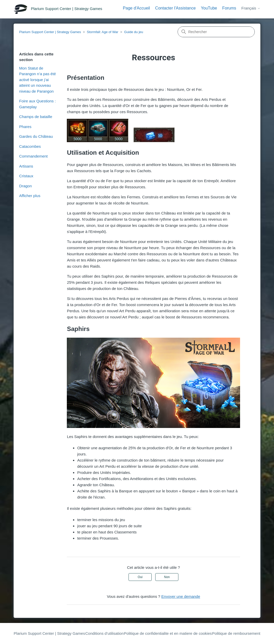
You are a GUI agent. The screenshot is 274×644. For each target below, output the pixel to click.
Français (251, 8)
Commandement (34, 156)
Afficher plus (30, 196)
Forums (229, 8)
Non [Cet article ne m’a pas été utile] (167, 577)
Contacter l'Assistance (176, 8)
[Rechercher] (216, 32)
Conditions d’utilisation (104, 633)
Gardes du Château (36, 136)
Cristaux (26, 176)
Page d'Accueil (136, 8)
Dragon (26, 186)
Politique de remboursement (236, 633)
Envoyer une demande (181, 596)
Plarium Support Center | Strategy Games (50, 32)
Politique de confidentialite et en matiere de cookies (168, 633)
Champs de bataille (36, 117)
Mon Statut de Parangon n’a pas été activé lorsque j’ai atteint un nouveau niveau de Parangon (38, 80)
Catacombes (30, 146)
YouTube (209, 8)
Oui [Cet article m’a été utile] (140, 577)
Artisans (26, 166)
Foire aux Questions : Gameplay (38, 104)
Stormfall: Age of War (103, 32)
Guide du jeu (134, 32)
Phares (25, 127)
